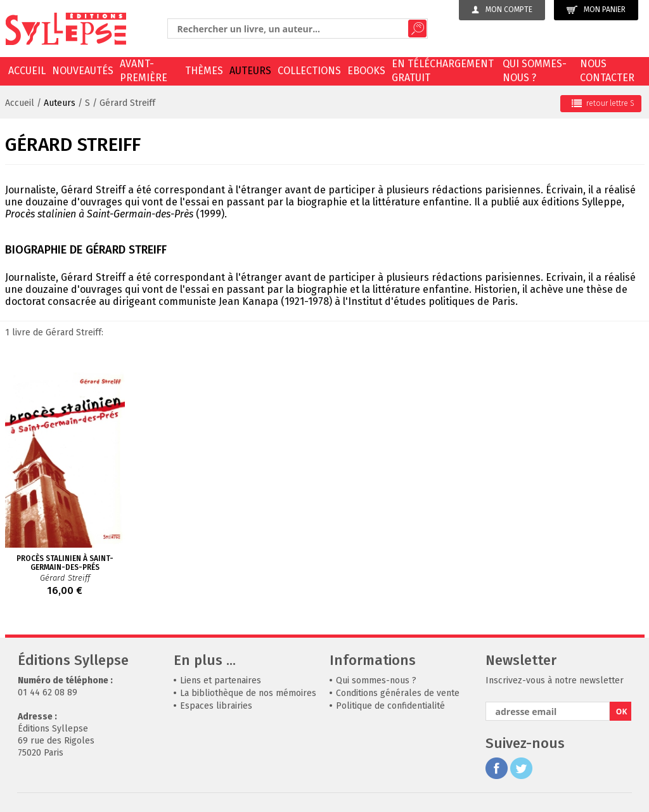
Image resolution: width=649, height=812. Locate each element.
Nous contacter (607, 71)
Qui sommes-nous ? (535, 71)
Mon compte (502, 10)
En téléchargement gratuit (443, 71)
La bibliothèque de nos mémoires (248, 693)
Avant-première (144, 71)
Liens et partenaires (221, 680)
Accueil (27, 71)
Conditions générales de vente (398, 693)
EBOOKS (366, 71)
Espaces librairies (216, 706)
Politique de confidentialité (390, 706)
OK (622, 712)
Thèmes (204, 71)
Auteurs (250, 71)
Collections (309, 71)
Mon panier (596, 10)
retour (603, 103)
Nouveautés (83, 71)
